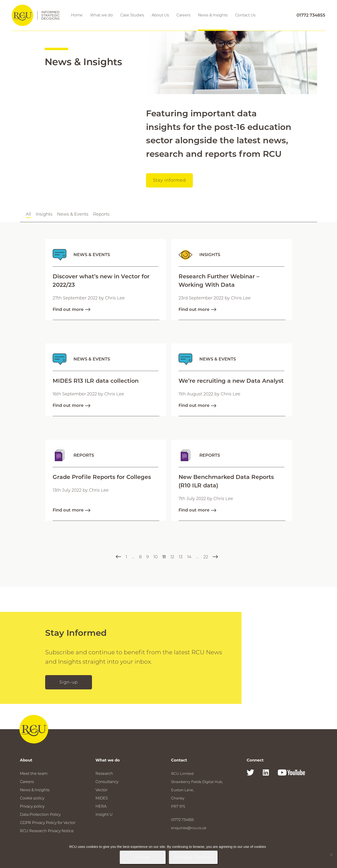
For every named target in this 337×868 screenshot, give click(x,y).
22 (206, 557)
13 (181, 557)
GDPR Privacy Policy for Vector (48, 823)
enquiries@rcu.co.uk (189, 828)
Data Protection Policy (40, 815)
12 (172, 557)
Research (104, 774)
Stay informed (169, 180)
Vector (101, 790)
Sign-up (69, 682)
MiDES (102, 798)
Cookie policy (32, 798)
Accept (143, 857)
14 (189, 557)
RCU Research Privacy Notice (47, 831)
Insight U (104, 815)
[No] (331, 855)
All (28, 214)
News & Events (73, 214)
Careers (27, 782)
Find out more (71, 309)
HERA (101, 806)
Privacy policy (32, 806)
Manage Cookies (193, 857)
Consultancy (107, 782)
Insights (44, 214)
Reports (101, 214)
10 (156, 557)
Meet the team (34, 774)
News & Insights (35, 790)
